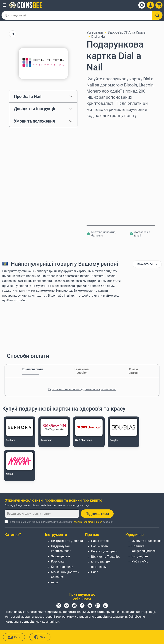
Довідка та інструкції (35, 109)
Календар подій (62, 567)
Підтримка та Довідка (67, 541)
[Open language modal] (142, 5)
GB (40, 637)
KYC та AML (140, 561)
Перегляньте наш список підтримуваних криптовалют (82, 389)
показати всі (147, 264)
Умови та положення (34, 121)
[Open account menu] (150, 5)
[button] (4, 5)
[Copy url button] (13, 34)
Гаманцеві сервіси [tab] (82, 371)
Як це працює (61, 556)
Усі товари (95, 32)
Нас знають (100, 546)
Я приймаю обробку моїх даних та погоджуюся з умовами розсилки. (62, 522)
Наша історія (100, 541)
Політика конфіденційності (144, 549)
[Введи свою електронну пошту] (42, 514)
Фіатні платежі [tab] (133, 371)
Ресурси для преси (104, 551)
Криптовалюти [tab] (30, 369)
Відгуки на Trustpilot (105, 557)
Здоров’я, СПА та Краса (127, 32)
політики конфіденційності (88, 522)
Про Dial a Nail (28, 96)
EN (14, 637)
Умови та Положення (146, 541)
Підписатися (97, 514)
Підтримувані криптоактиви (61, 549)
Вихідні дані (140, 556)
